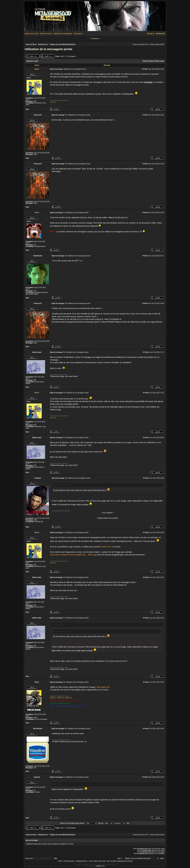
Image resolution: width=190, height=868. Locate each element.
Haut (27, 109)
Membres (151, 34)
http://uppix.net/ (103, 687)
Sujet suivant (160, 61)
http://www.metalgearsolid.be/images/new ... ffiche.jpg (73, 555)
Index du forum (46, 34)
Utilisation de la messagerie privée (49, 49)
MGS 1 (53, 698)
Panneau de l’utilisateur (63, 34)
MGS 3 (68, 698)
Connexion (78, 34)
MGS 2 (61, 698)
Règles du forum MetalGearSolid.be (63, 44)
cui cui (53, 102)
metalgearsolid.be (82, 861)
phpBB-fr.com (100, 866)
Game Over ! (107, 547)
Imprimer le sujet (32, 61)
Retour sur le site (32, 34)
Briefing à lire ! (43, 44)
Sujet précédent (148, 61)
